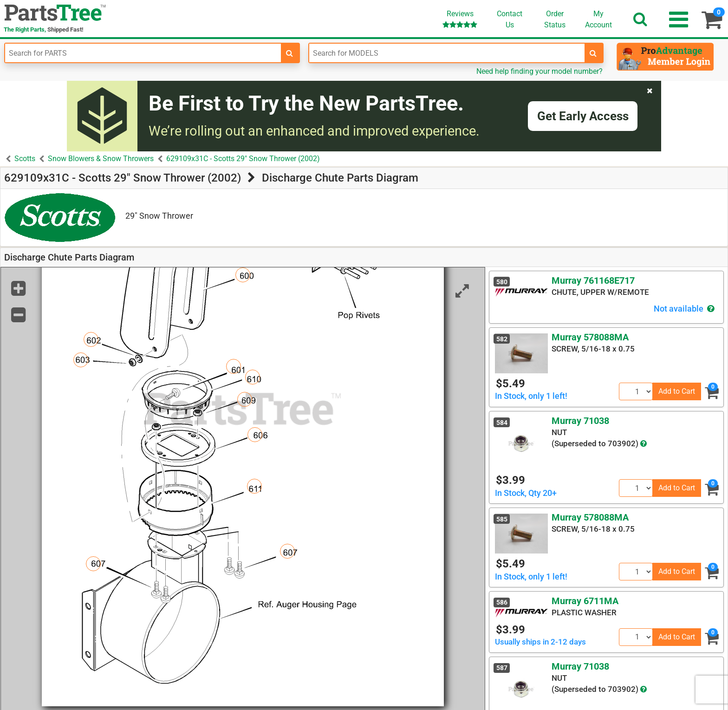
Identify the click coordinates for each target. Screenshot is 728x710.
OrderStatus (555, 19)
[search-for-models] (593, 53)
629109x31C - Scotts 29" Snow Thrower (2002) (243, 159)
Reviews (460, 19)
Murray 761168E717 (593, 280)
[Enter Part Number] (143, 53)
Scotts (25, 159)
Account (598, 19)
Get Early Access (583, 116)
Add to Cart (677, 391)
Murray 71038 (580, 421)
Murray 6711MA (585, 601)
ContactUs (510, 19)
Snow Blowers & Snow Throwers (101, 159)
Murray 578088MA (590, 337)
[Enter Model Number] (447, 53)
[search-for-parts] (290, 53)
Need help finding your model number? (539, 71)
